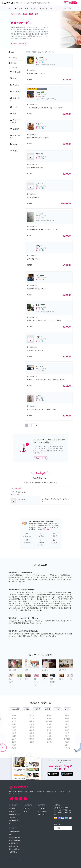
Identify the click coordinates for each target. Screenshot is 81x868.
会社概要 (12, 808)
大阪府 (57, 709)
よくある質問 (42, 811)
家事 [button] (26, 9)
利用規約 (12, 811)
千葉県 (14, 745)
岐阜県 (32, 730)
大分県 (67, 733)
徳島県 (49, 739)
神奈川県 (37, 709)
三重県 (32, 739)
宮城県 (14, 724)
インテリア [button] (44, 9)
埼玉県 (48, 709)
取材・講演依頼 (15, 840)
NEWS (26, 811)
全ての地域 (15, 709)
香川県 (49, 742)
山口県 (49, 736)
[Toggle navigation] (78, 3)
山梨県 (32, 724)
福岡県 (67, 721)
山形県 (14, 730)
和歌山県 (49, 721)
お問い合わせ (42, 814)
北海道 (14, 715)
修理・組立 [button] (18, 9)
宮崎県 (67, 736)
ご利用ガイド (42, 808)
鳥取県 (49, 724)
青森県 (14, 718)
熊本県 (67, 730)
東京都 (26, 709)
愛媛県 (67, 715)
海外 (67, 745)
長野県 (32, 727)
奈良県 (49, 718)
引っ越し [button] (34, 9)
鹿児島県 (67, 739)
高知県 (67, 718)
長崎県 (67, 727)
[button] (27, 535)
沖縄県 (67, 742)
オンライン (67, 748)
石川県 (32, 718)
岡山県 (49, 730)
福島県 (14, 733)
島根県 (49, 727)
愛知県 (32, 736)
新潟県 (14, 748)
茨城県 (14, 736)
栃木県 (14, 739)
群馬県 (14, 742)
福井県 (32, 721)
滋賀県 (32, 742)
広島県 (49, 733)
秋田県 (14, 727)
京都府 (67, 709)
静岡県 (32, 733)
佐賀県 (67, 724)
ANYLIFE (27, 808)
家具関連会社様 (15, 837)
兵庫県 (49, 715)
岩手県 (14, 721)
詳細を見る (46, 529)
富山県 (32, 715)
